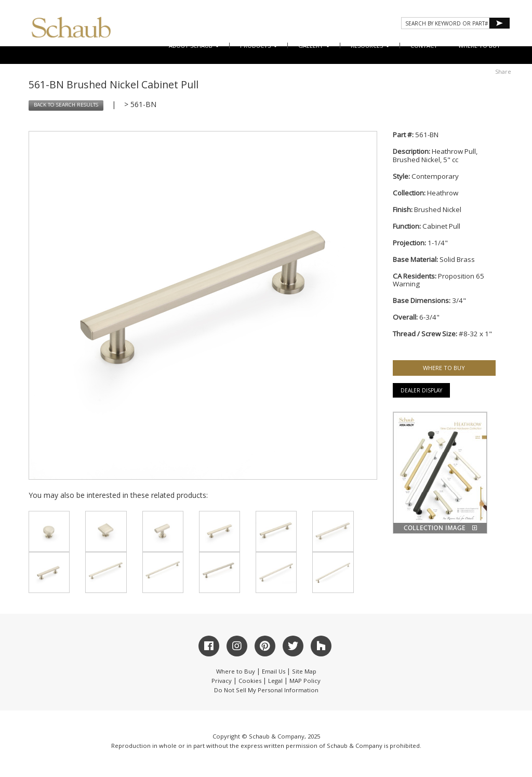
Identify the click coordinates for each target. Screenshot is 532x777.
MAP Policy (305, 681)
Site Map (304, 671)
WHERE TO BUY (479, 45)
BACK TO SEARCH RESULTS (66, 105)
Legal (275, 681)
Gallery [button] (314, 45)
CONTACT (424, 45)
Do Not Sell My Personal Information (266, 690)
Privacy (222, 681)
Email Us (274, 671)
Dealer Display (421, 390)
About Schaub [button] (194, 45)
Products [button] (259, 45)
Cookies (250, 681)
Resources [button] (370, 45)
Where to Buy (236, 671)
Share (503, 71)
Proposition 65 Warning (438, 280)
